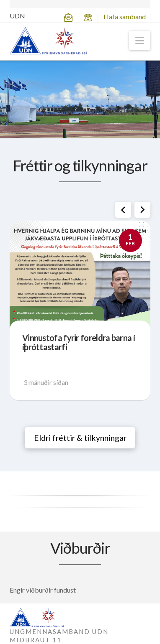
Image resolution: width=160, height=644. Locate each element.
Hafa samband (125, 17)
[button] (140, 41)
